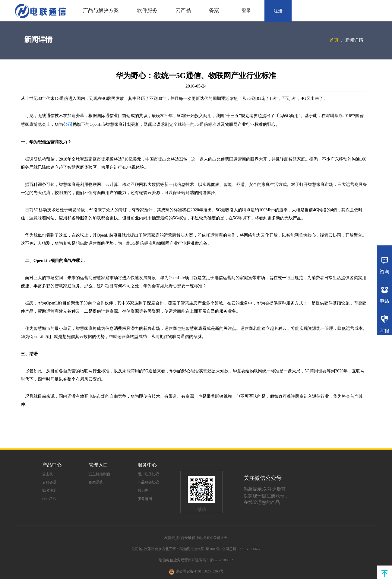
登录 (246, 11)
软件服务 (147, 10)
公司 (68, 124)
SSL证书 (49, 499)
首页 (334, 40)
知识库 (143, 490)
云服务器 (49, 482)
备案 (214, 10)
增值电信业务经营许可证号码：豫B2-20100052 (196, 560)
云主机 (48, 474)
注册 (278, 11)
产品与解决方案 (101, 10)
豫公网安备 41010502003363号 (199, 571)
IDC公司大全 (217, 538)
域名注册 (49, 490)
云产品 (183, 10)
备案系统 (96, 482)
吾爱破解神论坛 (193, 538)
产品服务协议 (148, 482)
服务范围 (145, 499)
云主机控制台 (100, 474)
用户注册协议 (148, 474)
